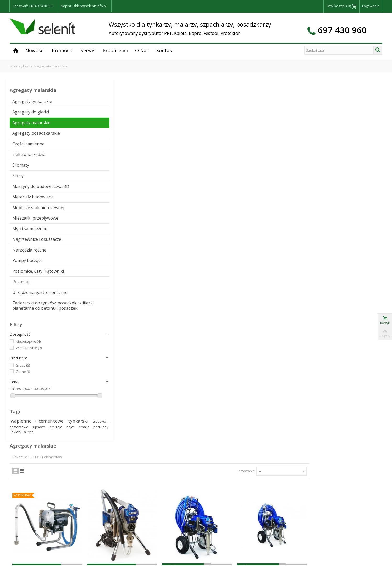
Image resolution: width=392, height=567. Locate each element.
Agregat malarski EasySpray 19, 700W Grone (316, 323)
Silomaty (21, 170)
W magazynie (29, 399)
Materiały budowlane (33, 207)
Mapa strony (307, 558)
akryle (16, 495)
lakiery (59, 490)
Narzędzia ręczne (29, 275)
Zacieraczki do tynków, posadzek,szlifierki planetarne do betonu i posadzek (34, 349)
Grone (23, 423)
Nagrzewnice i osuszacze (26, 262)
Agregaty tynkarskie (32, 101)
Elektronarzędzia (29, 160)
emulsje (58, 485)
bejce (16, 490)
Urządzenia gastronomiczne (28, 326)
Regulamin (305, 529)
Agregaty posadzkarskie (27, 136)
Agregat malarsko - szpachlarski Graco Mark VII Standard (246, 206)
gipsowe (42, 485)
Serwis (88, 50)
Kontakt (165, 50)
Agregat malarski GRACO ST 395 (177, 203)
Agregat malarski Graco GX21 (177, 320)
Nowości (35, 50)
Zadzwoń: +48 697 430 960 (33, 6)
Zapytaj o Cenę (316, 220)
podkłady (44, 490)
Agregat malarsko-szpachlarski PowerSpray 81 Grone (177, 444)
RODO (302, 541)
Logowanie (371, 6)
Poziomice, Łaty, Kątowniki (28, 299)
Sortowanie (287, 107)
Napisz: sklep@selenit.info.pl (84, 6)
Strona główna (21, 66)
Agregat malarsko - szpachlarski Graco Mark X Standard (316, 206)
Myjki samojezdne (30, 249)
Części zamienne (28, 149)
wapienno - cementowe (38, 472)
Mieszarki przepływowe (25, 236)
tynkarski (25, 479)
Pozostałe (22, 312)
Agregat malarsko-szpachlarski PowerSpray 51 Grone (108, 444)
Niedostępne (28, 392)
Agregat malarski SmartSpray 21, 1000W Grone (246, 323)
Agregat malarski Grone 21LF (108, 200)
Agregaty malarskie (31, 123)
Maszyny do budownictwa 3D (29, 194)
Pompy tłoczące (27, 286)
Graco (23, 416)
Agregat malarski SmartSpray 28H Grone (246, 444)
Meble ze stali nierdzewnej (26, 220)
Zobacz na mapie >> (216, 546)
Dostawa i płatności (312, 535)
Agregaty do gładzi (31, 112)
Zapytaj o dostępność (108, 215)
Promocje (63, 50)
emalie (28, 490)
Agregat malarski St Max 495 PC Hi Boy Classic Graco (108, 323)
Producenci (115, 50)
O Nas (142, 50)
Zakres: (16, 440)
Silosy (18, 181)
